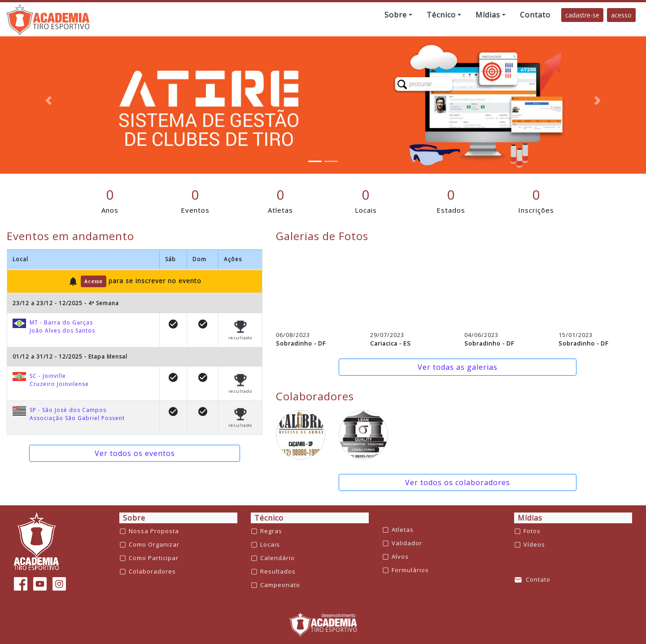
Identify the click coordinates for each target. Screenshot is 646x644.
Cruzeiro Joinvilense (59, 384)
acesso (621, 15)
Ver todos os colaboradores (458, 482)
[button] (398, 15)
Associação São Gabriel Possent (77, 418)
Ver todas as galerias (458, 367)
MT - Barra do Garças (61, 322)
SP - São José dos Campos (68, 410)
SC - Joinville (48, 376)
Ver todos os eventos (135, 453)
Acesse (94, 281)
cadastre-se (582, 15)
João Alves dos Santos (62, 331)
